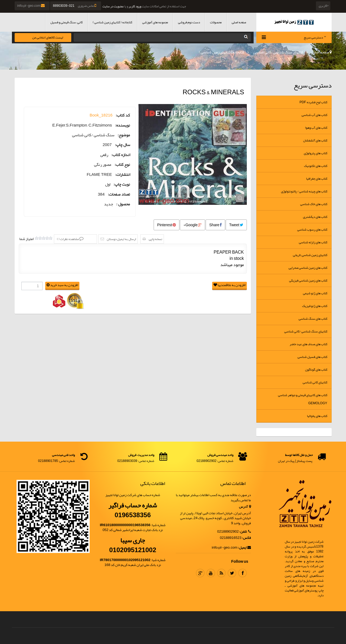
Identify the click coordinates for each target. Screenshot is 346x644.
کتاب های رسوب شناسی (312, 229)
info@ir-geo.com (32, 6)
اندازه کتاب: (121, 155)
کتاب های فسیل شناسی (312, 357)
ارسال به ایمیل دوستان (121, 239)
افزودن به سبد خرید (62, 285)
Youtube (211, 573)
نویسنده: (123, 125)
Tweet (236, 225)
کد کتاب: (123, 115)
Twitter (232, 573)
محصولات (216, 22)
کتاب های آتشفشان (315, 140)
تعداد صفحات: (119, 194)
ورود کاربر (135, 6)
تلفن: (245, 532)
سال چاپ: (122, 145)
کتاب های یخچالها (317, 416)
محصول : (123, 204)
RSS (221, 573)
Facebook (242, 573)
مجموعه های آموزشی (155, 22)
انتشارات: (123, 175)
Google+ (193, 225)
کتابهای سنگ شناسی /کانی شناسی (278, 52)
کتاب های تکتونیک (316, 166)
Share (215, 225)
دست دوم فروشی (189, 22)
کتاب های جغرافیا (317, 179)
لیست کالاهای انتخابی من (48, 37)
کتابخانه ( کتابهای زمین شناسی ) (112, 22)
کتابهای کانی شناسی (315, 382)
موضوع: (124, 135)
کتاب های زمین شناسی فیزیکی (308, 280)
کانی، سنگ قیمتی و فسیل (67, 22)
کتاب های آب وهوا (316, 128)
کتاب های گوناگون (316, 370)
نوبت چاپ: (122, 184)
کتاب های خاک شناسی (314, 204)
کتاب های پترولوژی (316, 153)
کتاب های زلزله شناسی (313, 242)
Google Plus (200, 573)
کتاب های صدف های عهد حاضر (308, 344)
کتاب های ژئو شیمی (315, 293)
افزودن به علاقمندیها (229, 285)
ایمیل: (244, 548)
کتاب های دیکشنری (315, 217)
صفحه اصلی (239, 22)
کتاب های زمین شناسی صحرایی (308, 268)
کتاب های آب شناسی (314, 115)
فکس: (246, 538)
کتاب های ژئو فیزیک (315, 306)
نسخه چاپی (156, 239)
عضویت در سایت (113, 6)
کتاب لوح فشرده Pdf (313, 102)
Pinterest (166, 225)
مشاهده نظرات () (68, 239)
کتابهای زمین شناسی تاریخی (310, 255)
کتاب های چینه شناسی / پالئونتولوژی (304, 191)
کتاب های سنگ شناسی (313, 319)
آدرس (245, 507)
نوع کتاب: (122, 165)
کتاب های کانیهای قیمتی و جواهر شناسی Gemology (303, 399)
